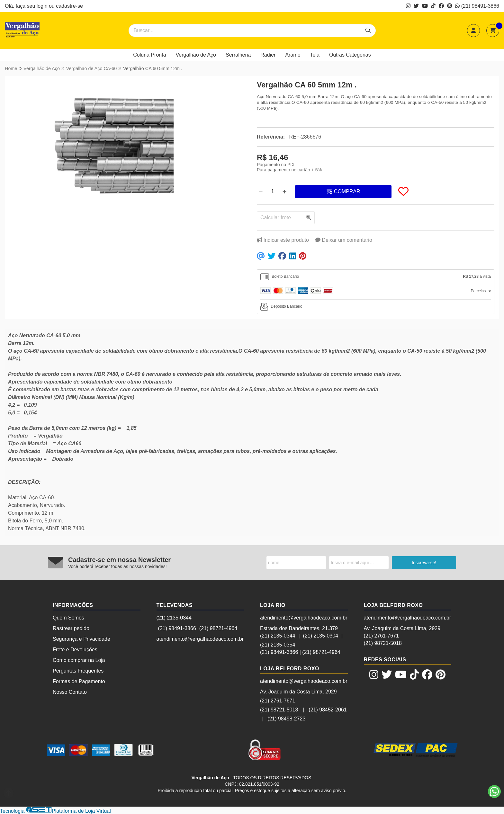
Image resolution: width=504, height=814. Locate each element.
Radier (268, 55)
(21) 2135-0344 (174, 618)
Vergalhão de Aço (196, 55)
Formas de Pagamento (79, 681)
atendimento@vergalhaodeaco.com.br (200, 639)
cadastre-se (69, 6)
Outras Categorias (350, 55)
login (43, 6)
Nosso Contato (70, 692)
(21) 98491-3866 (477, 6)
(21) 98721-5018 (279, 710)
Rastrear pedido (71, 628)
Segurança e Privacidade (81, 639)
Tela (315, 55)
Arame (293, 55)
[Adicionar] (284, 192)
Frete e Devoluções (75, 650)
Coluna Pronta (149, 55)
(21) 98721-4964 (218, 628)
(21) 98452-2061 (328, 710)
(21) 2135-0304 (321, 636)
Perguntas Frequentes (78, 671)
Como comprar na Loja (79, 660)
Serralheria (238, 55)
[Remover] (261, 192)
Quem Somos (68, 618)
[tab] (376, 277)
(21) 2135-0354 (278, 645)
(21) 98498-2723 (286, 719)
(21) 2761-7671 (278, 701)
